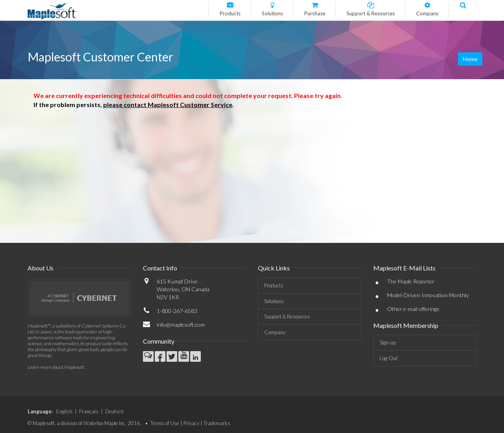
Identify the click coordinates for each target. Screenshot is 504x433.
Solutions (274, 301)
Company (275, 332)
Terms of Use (165, 423)
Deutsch (114, 411)
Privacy (191, 423)
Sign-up (388, 342)
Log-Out (388, 358)
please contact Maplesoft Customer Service (168, 105)
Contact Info (160, 268)
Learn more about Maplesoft (56, 367)
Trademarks (217, 423)
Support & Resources (287, 316)
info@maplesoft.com (181, 325)
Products (274, 285)
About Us (41, 268)
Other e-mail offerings (413, 309)
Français (89, 411)
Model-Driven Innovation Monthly (428, 295)
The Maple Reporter (411, 281)
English (64, 411)
